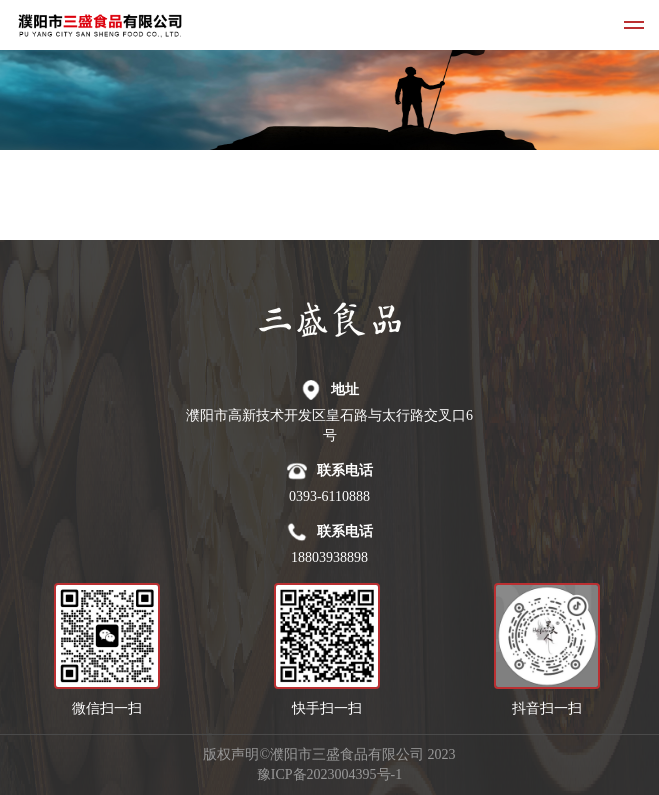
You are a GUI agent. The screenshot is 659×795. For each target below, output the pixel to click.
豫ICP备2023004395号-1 (329, 774)
